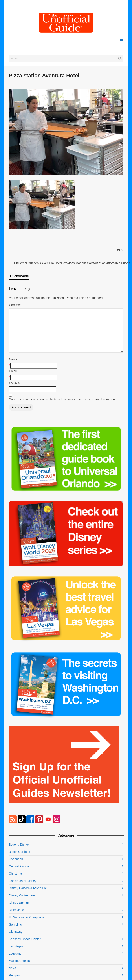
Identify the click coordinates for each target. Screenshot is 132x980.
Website (15, 383)
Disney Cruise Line (22, 895)
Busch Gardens (19, 852)
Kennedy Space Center (25, 939)
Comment (16, 305)
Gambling (15, 924)
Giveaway (16, 932)
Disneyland (16, 910)
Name (13, 359)
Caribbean (16, 859)
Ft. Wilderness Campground (28, 917)
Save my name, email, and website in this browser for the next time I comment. (63, 399)
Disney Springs (19, 903)
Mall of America (19, 961)
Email (13, 371)
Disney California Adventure (28, 888)
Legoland (15, 954)
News (13, 968)
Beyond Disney (19, 845)
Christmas (16, 874)
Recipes (14, 975)
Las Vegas (16, 946)
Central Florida (19, 866)
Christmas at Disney (23, 881)
